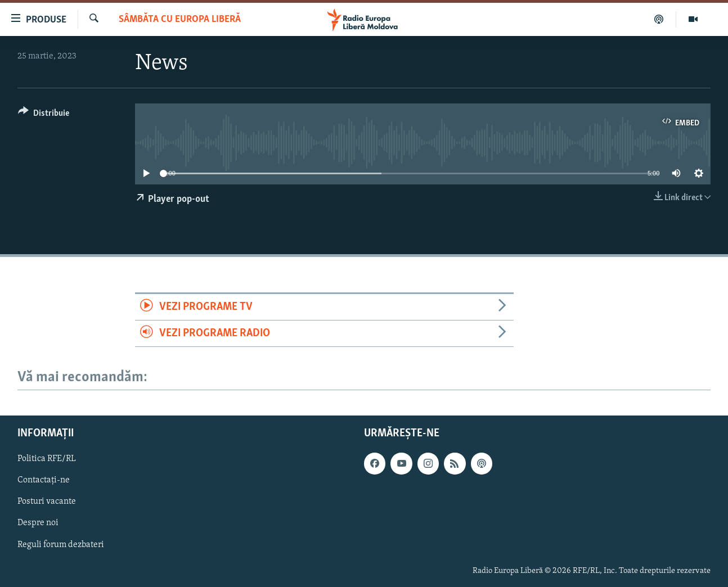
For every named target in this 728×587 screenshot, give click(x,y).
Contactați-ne (44, 480)
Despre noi (38, 523)
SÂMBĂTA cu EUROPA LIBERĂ (180, 19)
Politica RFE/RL (47, 459)
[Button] (44, 115)
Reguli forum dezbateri (61, 545)
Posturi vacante (47, 502)
